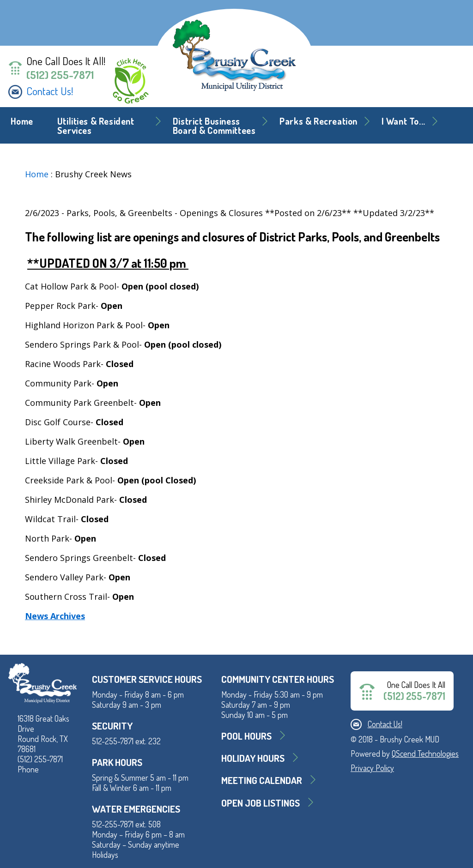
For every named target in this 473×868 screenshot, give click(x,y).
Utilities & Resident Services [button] (96, 126)
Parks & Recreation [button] (318, 121)
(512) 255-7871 (60, 75)
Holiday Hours (253, 758)
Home (22, 121)
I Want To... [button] (403, 121)
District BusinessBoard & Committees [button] (214, 126)
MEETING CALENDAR (262, 780)
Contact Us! (50, 91)
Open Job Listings (261, 803)
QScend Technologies (425, 753)
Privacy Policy (372, 768)
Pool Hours (246, 736)
